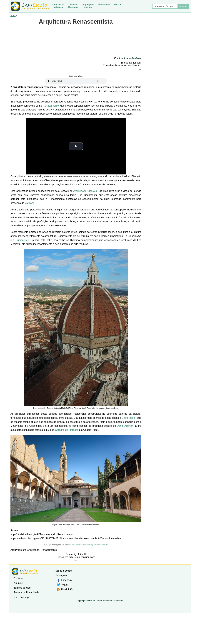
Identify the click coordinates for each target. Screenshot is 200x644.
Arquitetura (33, 550)
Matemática (104, 5)
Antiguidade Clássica (85, 191)
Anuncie (18, 583)
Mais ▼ (118, 5)
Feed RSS (67, 589)
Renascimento (51, 106)
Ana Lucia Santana (130, 58)
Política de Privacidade (26, 592)
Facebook (67, 580)
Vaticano (30, 203)
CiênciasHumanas (73, 6)
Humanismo (22, 240)
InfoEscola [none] (25, 571)
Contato (18, 578)
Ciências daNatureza (58, 6)
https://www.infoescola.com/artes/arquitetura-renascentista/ (88, 545)
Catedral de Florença (67, 430)
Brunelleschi (129, 418)
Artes (13, 15)
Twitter (65, 585)
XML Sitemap (21, 597)
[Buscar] (165, 6)
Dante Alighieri (125, 426)
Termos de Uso (22, 588)
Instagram (62, 575)
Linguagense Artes (88, 6)
